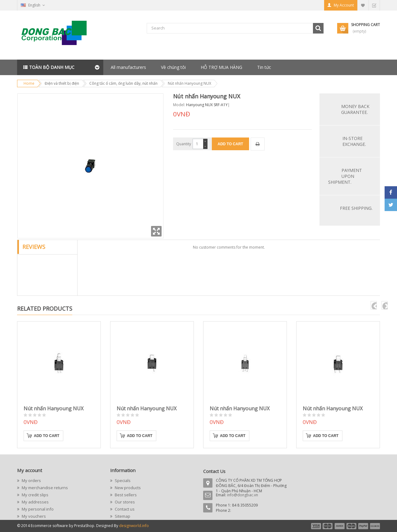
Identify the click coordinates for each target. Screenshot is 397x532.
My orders (31, 480)
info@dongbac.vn (243, 495)
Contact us (124, 509)
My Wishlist (363, 5)
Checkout (374, 5)
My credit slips (35, 495)
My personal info (37, 509)
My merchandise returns (44, 488)
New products (127, 488)
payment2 (328, 526)
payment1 (316, 526)
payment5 (363, 526)
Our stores (124, 502)
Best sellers (125, 495)
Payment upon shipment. (345, 176)
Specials (122, 480)
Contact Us (214, 471)
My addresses (35, 502)
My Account (344, 5)
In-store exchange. (354, 141)
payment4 (352, 526)
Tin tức (264, 67)
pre (374, 305)
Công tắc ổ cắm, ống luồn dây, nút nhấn (123, 83)
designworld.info (134, 526)
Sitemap (122, 516)
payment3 (340, 526)
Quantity (184, 144)
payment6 (374, 526)
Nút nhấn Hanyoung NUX (54, 408)
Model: (179, 105)
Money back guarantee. (355, 109)
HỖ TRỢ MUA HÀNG (221, 67)
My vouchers (33, 516)
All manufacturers (128, 67)
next (385, 305)
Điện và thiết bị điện (62, 83)
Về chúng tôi (173, 67)
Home (29, 83)
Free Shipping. (356, 208)
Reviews (34, 247)
